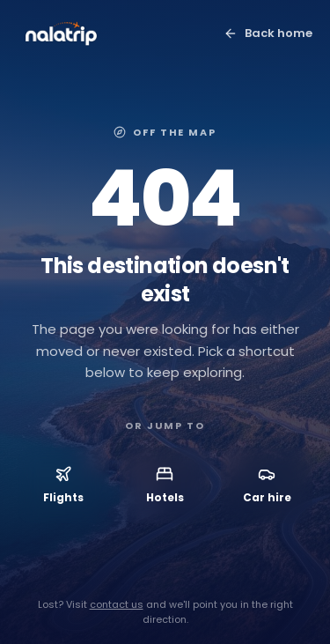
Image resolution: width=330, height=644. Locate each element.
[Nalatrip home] (61, 33)
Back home (268, 33)
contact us (117, 604)
